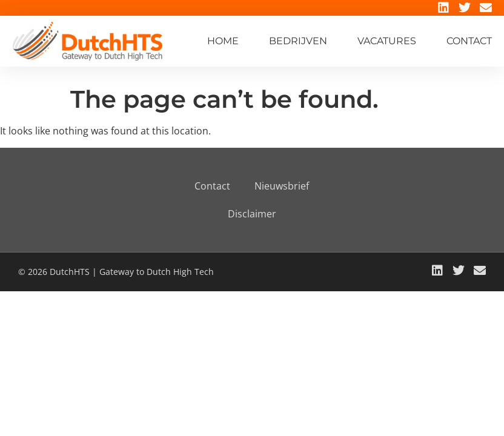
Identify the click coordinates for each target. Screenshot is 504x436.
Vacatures (387, 41)
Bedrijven (298, 41)
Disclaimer (252, 214)
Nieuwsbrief (282, 186)
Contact (469, 41)
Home (223, 41)
